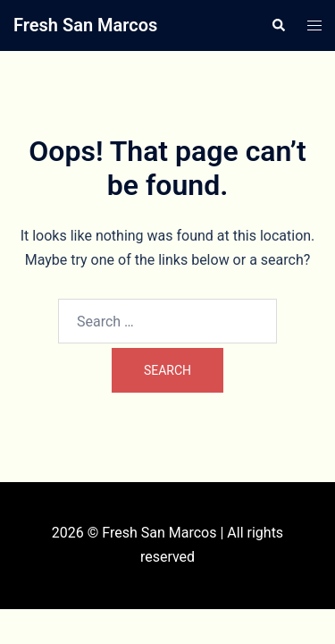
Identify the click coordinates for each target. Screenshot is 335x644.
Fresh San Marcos (85, 25)
